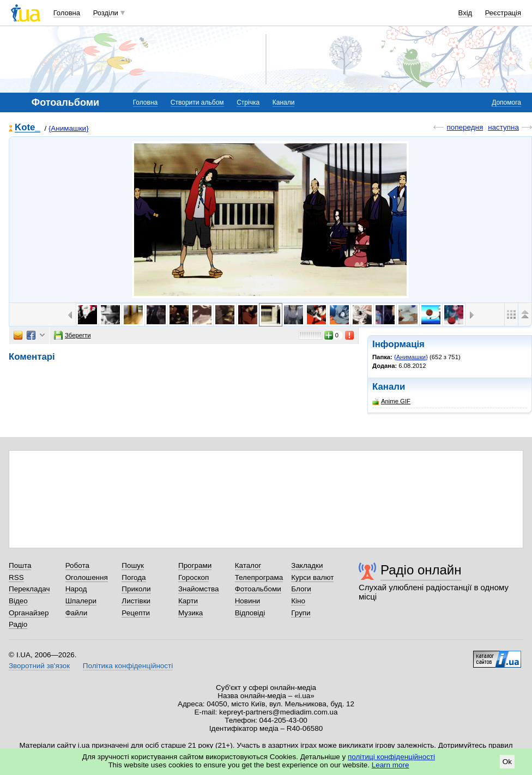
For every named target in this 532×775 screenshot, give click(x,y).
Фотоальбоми (258, 589)
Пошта (20, 565)
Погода (134, 577)
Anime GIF (391, 401)
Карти (188, 601)
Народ (76, 589)
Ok (507, 762)
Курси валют (312, 577)
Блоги (301, 589)
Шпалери (81, 601)
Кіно (298, 601)
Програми (195, 565)
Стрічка (248, 102)
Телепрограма (259, 577)
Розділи (106, 13)
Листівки (136, 601)
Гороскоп (194, 577)
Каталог (248, 565)
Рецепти (136, 613)
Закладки (307, 565)
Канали (284, 102)
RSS (16, 577)
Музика (191, 613)
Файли (77, 613)
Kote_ (28, 128)
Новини (248, 601)
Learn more (391, 765)
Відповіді (250, 613)
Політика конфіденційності (128, 666)
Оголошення (87, 577)
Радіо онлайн (421, 570)
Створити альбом (197, 102)
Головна (67, 13)
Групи (301, 613)
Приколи (136, 589)
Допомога (506, 102)
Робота (77, 565)
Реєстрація (503, 13)
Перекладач (29, 589)
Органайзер (29, 613)
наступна (503, 127)
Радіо (18, 624)
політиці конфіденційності (391, 757)
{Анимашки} (69, 128)
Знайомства (199, 589)
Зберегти (72, 335)
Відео (18, 601)
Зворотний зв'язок (39, 666)
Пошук (133, 565)
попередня (465, 127)
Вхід (465, 13)
